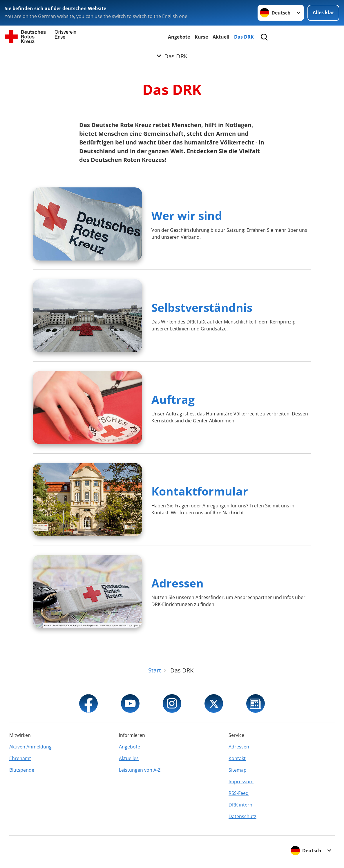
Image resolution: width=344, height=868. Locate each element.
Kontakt (237, 758)
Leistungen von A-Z (140, 770)
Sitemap (238, 770)
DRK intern (240, 805)
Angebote (179, 37)
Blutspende (22, 770)
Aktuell (221, 37)
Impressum (241, 782)
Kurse (201, 37)
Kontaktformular (200, 491)
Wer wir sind (187, 215)
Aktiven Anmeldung (30, 747)
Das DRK (244, 37)
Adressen (178, 583)
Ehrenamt (20, 758)
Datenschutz (242, 816)
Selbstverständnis (202, 307)
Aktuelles (129, 758)
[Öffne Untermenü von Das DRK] (172, 56)
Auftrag (173, 399)
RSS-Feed (239, 793)
